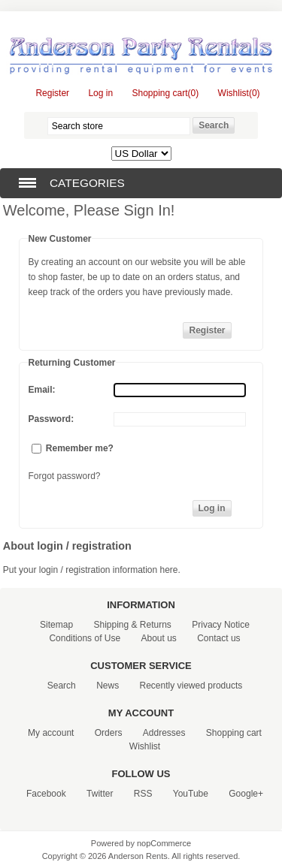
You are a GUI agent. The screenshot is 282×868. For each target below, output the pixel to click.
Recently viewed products (191, 686)
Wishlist (145, 746)
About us (158, 638)
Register (52, 93)
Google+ (246, 794)
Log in (100, 93)
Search (62, 686)
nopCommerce (164, 843)
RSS (143, 794)
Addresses (164, 733)
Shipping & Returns (132, 625)
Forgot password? (65, 476)
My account (51, 733)
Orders (109, 733)
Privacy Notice (221, 625)
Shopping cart (234, 733)
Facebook (46, 794)
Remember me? (80, 448)
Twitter (100, 794)
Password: (52, 419)
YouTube (191, 794)
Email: (42, 390)
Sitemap (56, 625)
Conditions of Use (85, 638)
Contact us (218, 638)
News (108, 686)
